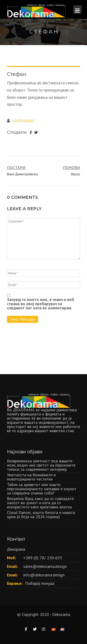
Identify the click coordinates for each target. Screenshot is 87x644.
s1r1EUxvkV (23, 121)
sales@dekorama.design (45, 566)
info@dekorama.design (44, 575)
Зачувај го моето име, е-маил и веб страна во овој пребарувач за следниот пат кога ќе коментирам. (40, 304)
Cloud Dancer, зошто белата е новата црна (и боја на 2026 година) (41, 515)
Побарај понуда (40, 583)
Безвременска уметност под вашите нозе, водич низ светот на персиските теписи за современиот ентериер (41, 465)
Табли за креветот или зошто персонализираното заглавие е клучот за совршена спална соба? (42, 489)
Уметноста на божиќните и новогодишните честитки (31, 477)
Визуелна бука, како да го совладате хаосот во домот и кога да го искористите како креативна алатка (40, 503)
